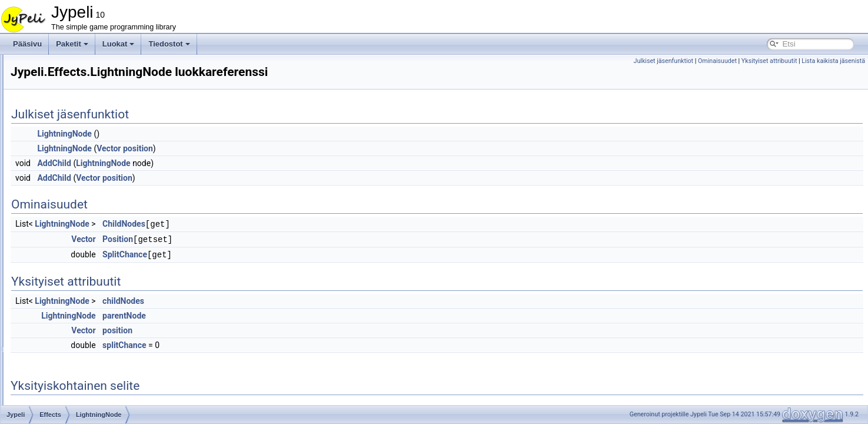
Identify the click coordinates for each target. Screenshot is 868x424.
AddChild (201, 163)
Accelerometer (71, 404)
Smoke (69, 274)
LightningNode (80, 236)
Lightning (72, 210)
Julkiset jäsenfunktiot (664, 61)
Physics (60, 313)
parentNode (271, 314)
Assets (59, 106)
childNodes (270, 299)
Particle (69, 249)
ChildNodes (271, 224)
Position (265, 238)
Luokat (119, 44)
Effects (59, 158)
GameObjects (70, 300)
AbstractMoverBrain (79, 378)
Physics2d (64, 326)
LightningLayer (81, 223)
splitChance (271, 343)
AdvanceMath (60, 67)
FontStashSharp (64, 80)
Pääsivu (27, 44)
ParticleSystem (81, 261)
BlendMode (76, 287)
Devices (61, 145)
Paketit (72, 44)
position (285, 148)
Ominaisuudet (717, 61)
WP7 (56, 352)
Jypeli (48, 93)
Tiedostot (169, 44)
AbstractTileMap (74, 391)
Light (65, 197)
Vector (256, 148)
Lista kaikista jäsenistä (833, 61)
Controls (61, 132)
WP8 (56, 365)
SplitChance (272, 253)
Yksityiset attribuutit (769, 61)
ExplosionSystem (85, 171)
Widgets (61, 339)
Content (61, 119)
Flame (67, 184)
